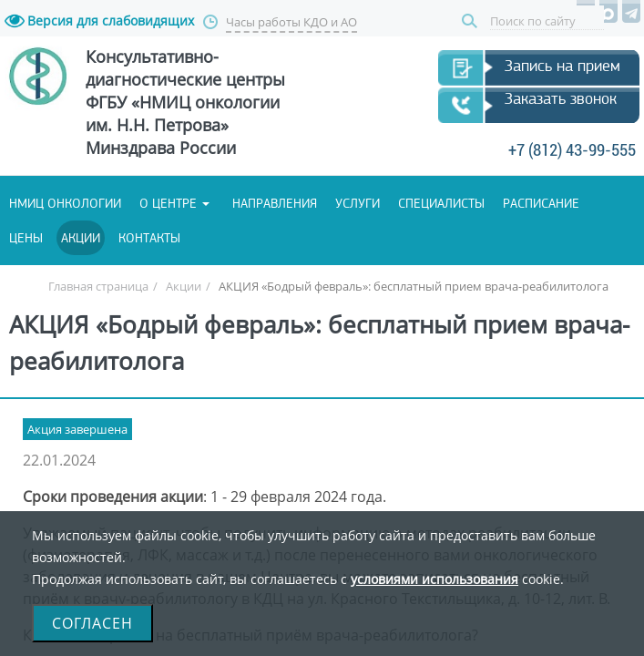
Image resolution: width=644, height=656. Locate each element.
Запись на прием (125, 123)
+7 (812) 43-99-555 (320, 212)
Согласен (92, 623)
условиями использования (434, 579)
